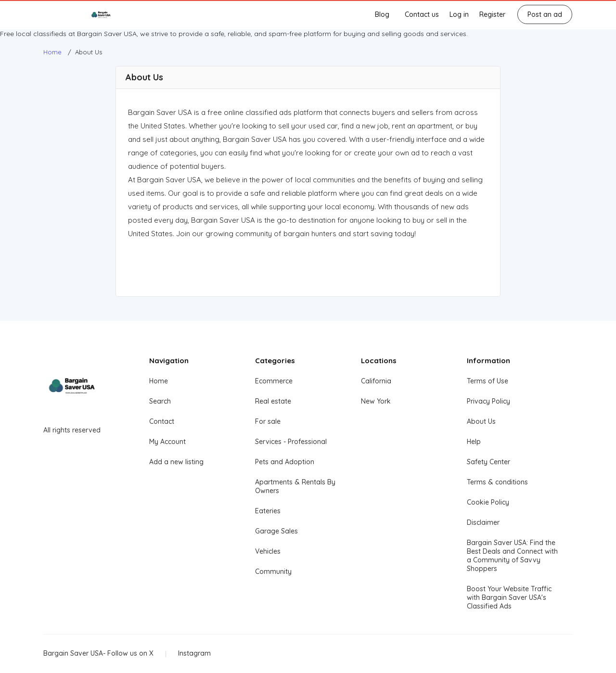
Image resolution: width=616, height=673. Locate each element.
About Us (481, 421)
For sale (268, 421)
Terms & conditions (497, 482)
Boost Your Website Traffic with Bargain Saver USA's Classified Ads (509, 597)
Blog (382, 14)
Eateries (268, 511)
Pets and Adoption (285, 462)
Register (492, 14)
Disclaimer (483, 522)
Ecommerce (274, 381)
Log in (459, 14)
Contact (162, 421)
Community (273, 571)
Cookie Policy (488, 502)
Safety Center (488, 462)
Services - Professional (291, 442)
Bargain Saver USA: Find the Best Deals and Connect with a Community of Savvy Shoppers (512, 556)
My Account (167, 442)
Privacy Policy (488, 401)
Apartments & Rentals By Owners (295, 486)
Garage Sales (276, 531)
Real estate (273, 401)
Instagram (194, 653)
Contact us (422, 14)
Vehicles (268, 551)
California (376, 381)
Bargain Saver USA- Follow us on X (98, 653)
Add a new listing (176, 462)
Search (160, 401)
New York (376, 401)
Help (474, 442)
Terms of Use (488, 381)
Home (159, 381)
